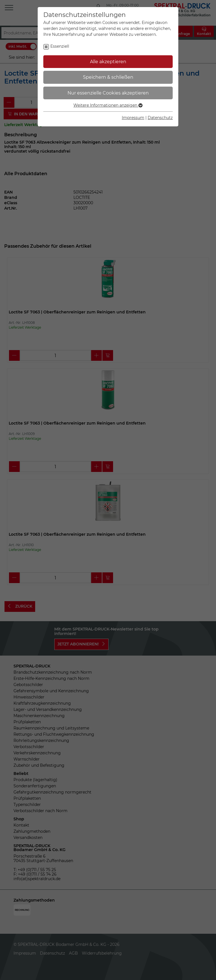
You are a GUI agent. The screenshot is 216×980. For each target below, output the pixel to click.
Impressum (133, 118)
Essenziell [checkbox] (60, 46)
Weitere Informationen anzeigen (108, 105)
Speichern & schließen (108, 77)
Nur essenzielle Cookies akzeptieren (108, 93)
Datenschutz (160, 118)
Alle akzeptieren (108, 62)
